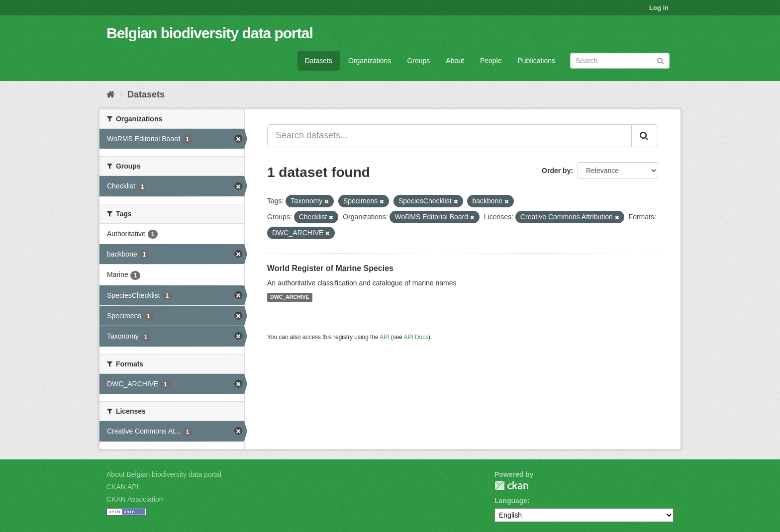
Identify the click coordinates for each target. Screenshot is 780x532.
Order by (556, 171)
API (384, 337)
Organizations (370, 61)
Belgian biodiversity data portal (210, 33)
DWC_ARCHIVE (290, 297)
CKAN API (123, 487)
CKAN (511, 486)
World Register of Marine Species (330, 268)
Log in (659, 8)
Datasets (319, 61)
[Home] (111, 94)
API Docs (416, 337)
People (491, 61)
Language (511, 501)
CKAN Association (135, 499)
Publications (537, 61)
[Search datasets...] (449, 136)
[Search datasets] (620, 61)
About (455, 61)
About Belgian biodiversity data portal (164, 474)
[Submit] (660, 60)
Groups (418, 61)
